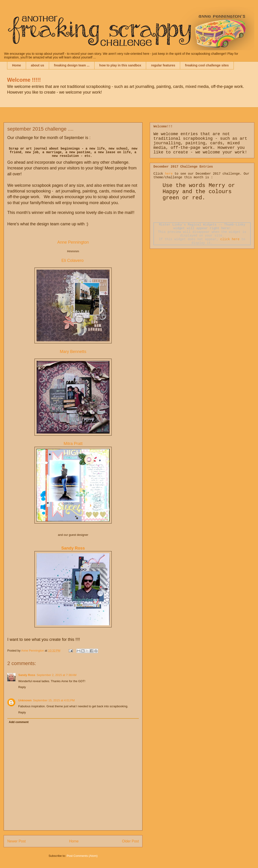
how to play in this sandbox (120, 65)
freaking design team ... (72, 65)
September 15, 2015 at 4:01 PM (54, 700)
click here (230, 239)
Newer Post (17, 841)
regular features (163, 65)
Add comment (19, 722)
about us (37, 65)
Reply (22, 687)
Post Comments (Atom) (82, 856)
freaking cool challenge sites (207, 65)
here (169, 174)
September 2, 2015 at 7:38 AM (57, 675)
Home (17, 65)
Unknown (25, 700)
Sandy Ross (27, 675)
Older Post (130, 841)
